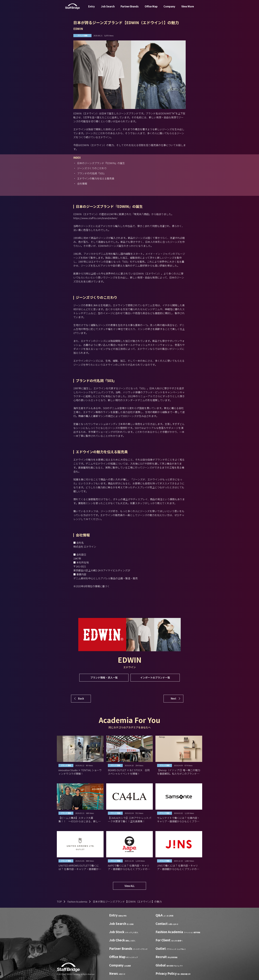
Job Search (108, 9)
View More (188, 9)
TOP (59, 901)
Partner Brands (130, 9)
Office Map (151, 9)
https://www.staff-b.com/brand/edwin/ (95, 218)
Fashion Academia (77, 901)
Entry (92, 9)
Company (169, 9)
